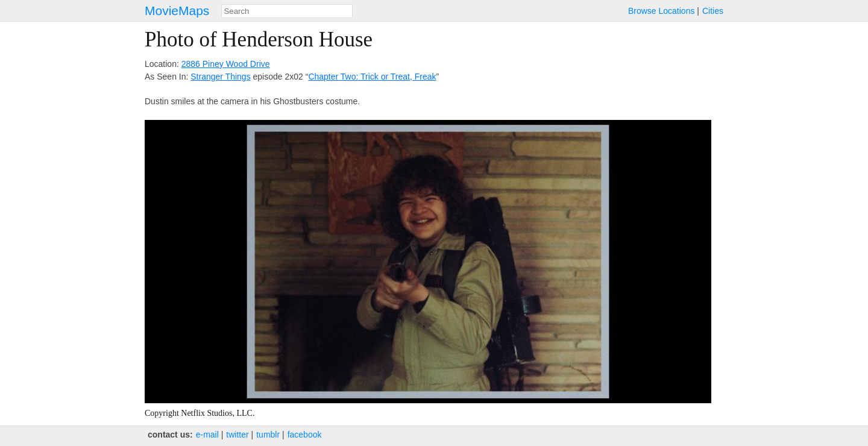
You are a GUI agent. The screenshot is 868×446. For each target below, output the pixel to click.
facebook (305, 435)
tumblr (268, 435)
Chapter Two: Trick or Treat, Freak (372, 77)
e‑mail (207, 435)
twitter (237, 435)
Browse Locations (662, 11)
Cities (713, 11)
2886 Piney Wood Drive (226, 64)
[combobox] (287, 11)
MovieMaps (177, 11)
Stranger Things (220, 77)
